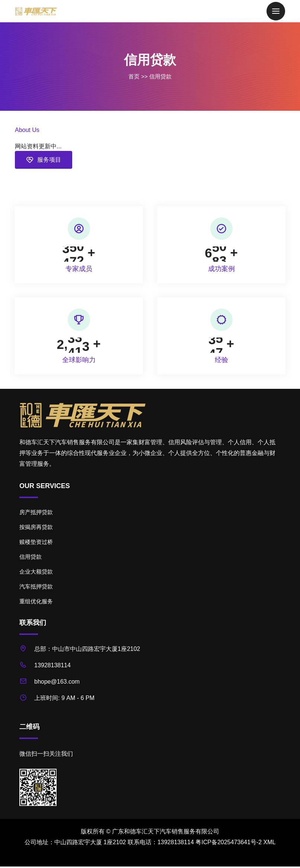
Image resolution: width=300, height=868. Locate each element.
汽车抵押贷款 (36, 588)
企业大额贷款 (36, 573)
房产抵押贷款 (36, 514)
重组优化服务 (36, 603)
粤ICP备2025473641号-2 (229, 844)
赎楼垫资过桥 (36, 544)
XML (270, 844)
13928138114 (52, 667)
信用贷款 (160, 76)
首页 (134, 76)
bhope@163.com (57, 683)
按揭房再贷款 (36, 529)
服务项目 (44, 160)
